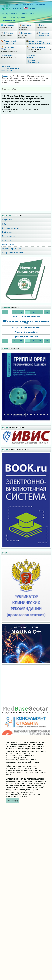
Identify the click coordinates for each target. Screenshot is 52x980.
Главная (17, 4)
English (30, 8)
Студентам (28, 4)
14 (47, 312)
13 (40, 312)
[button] (5, 414)
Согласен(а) (12, 801)
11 (28, 312)
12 (34, 312)
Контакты (17, 8)
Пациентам (40, 4)
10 (21, 312)
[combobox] (26, 89)
